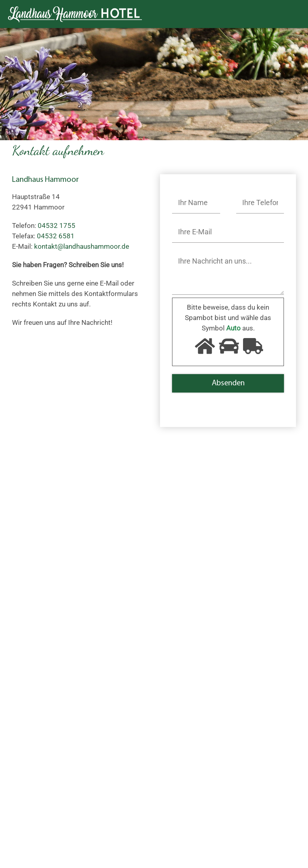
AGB (243, 836)
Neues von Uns (34, 785)
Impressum (120, 775)
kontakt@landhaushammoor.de (60, 626)
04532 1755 (45, 615)
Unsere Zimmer (35, 764)
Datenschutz (121, 785)
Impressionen (123, 754)
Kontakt (114, 764)
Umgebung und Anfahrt (47, 775)
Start (19, 754)
